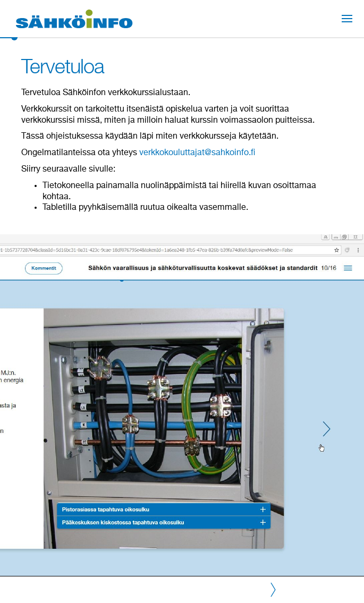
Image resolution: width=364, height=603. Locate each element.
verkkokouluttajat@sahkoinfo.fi (197, 153)
